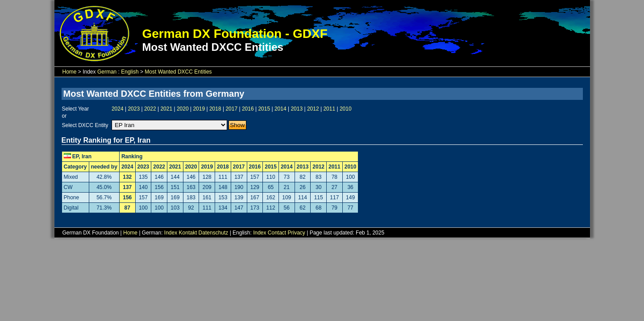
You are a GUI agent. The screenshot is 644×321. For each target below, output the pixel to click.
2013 (297, 109)
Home (70, 72)
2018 (215, 109)
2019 (199, 109)
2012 (313, 109)
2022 (150, 109)
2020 (183, 109)
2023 (134, 109)
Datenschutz (214, 233)
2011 (329, 109)
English (130, 72)
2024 (118, 109)
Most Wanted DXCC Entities (178, 72)
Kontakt (188, 233)
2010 (346, 109)
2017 (231, 109)
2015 (264, 109)
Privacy (297, 233)
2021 (166, 109)
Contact (277, 233)
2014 (280, 109)
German (107, 72)
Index (171, 233)
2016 (248, 109)
